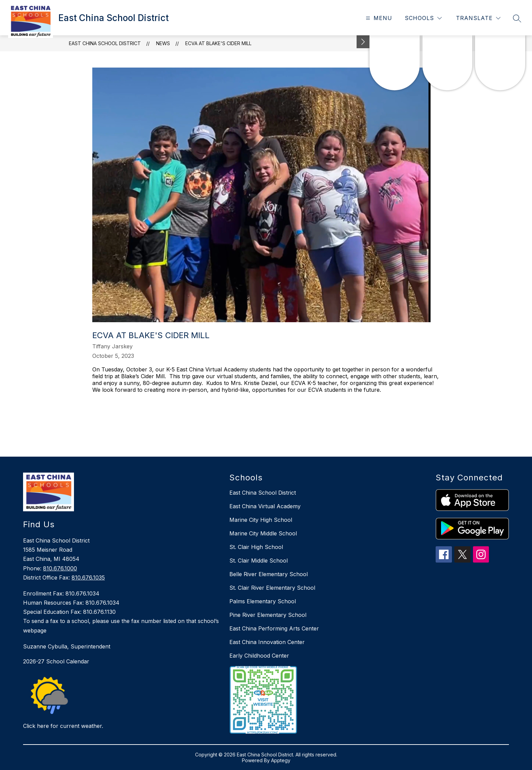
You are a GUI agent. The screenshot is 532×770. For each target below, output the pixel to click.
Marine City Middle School (263, 533)
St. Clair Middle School (259, 561)
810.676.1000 (60, 568)
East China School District (105, 43)
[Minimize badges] (363, 42)
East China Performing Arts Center (274, 628)
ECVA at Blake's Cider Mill (218, 43)
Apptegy (281, 760)
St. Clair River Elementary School (272, 588)
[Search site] (517, 18)
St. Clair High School (256, 547)
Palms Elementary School (263, 601)
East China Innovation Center (267, 642)
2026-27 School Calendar (56, 661)
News (163, 43)
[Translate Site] (478, 18)
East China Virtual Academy (265, 506)
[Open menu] (378, 18)
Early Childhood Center (259, 656)
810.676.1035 (88, 577)
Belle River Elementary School (269, 574)
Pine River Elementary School (268, 615)
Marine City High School (261, 520)
